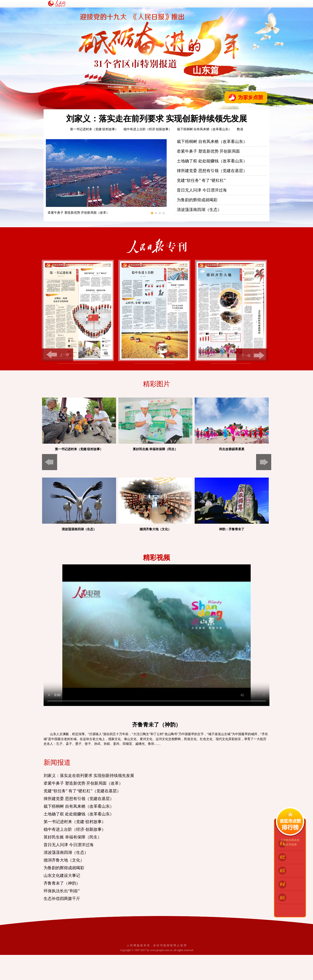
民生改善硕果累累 (232, 449)
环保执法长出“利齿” (62, 891)
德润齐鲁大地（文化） (155, 529)
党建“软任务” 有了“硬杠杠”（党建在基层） (82, 791)
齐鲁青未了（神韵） (62, 883)
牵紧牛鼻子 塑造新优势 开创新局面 (208, 151)
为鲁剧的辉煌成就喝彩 (197, 200)
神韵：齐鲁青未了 (232, 529)
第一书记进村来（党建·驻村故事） (94, 129)
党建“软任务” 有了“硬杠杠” (201, 180)
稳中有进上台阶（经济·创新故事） (148, 129)
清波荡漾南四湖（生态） (199, 210)
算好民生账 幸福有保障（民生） (155, 449)
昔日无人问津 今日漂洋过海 (202, 190)
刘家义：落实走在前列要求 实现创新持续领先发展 (157, 119)
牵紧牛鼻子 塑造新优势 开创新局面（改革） (78, 213)
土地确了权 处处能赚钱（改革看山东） (212, 161)
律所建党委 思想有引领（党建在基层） (212, 171)
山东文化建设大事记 (62, 876)
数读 (240, 129)
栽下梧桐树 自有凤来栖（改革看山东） (204, 129)
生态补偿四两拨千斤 (62, 899)
